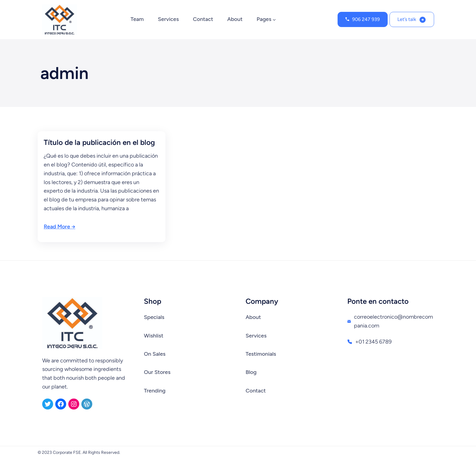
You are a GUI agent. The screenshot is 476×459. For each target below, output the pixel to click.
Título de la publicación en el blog (99, 142)
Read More (57, 227)
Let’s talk (407, 19)
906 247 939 (366, 19)
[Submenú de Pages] (274, 20)
